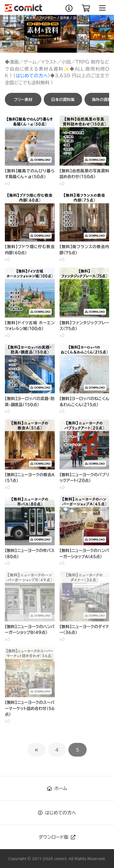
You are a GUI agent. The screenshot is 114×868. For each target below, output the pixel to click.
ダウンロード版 (57, 837)
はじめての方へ (32, 76)
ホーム (57, 788)
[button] (23, 99)
